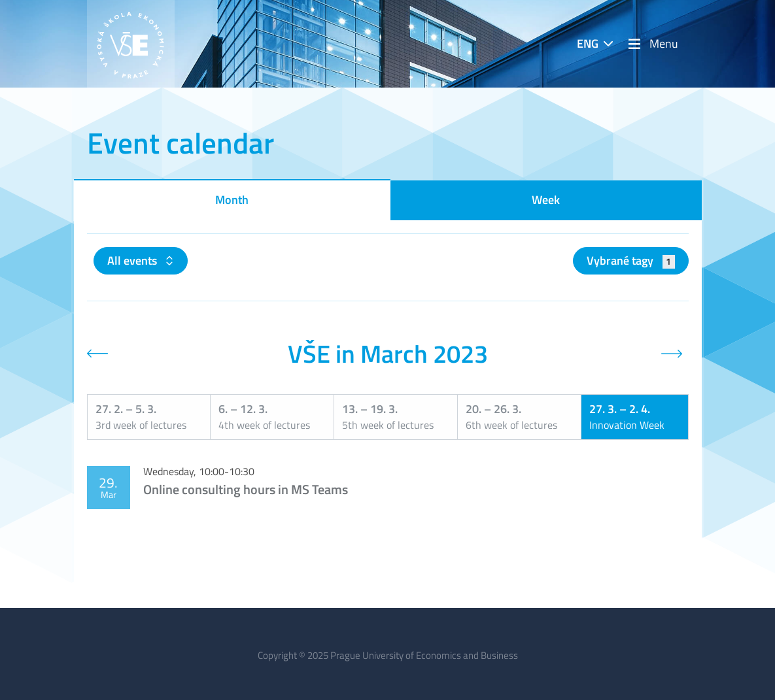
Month (232, 200)
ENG (588, 43)
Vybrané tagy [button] (631, 260)
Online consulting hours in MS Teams (246, 489)
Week (546, 200)
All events (133, 260)
